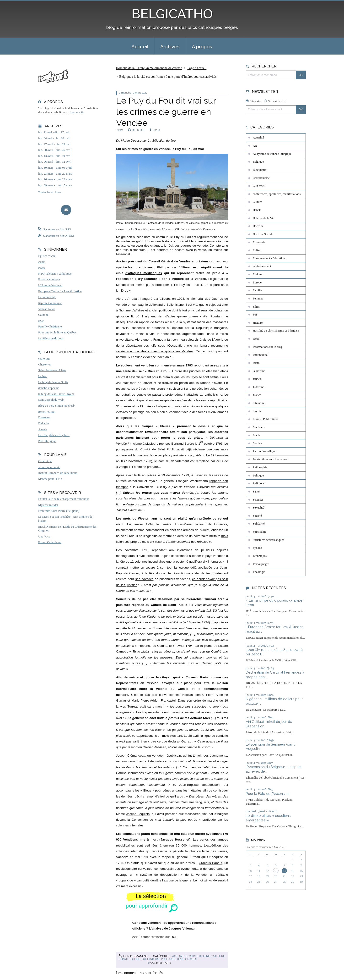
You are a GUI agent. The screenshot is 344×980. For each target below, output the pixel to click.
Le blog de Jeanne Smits (53, 382)
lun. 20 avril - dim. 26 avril (55, 150)
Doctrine (258, 226)
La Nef (43, 376)
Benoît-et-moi (47, 412)
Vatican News (47, 309)
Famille (257, 290)
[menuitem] (140, 46)
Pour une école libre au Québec (57, 332)
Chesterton (45, 365)
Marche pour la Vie (50, 479)
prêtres (141, 389)
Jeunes (257, 379)
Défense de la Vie (263, 218)
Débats (124, 959)
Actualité (180, 956)
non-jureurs (157, 389)
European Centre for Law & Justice (60, 291)
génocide (210, 880)
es (152, 579)
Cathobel (44, 315)
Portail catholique (49, 279)
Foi (144, 959)
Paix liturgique (47, 441)
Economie (259, 242)
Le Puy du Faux (186, 285)
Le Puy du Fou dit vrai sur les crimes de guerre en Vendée (166, 112)
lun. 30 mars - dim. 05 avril (55, 168)
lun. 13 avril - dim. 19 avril (55, 156)
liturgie (257, 411)
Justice (257, 395)
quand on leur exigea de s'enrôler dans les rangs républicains (183, 400)
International (261, 355)
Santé (256, 492)
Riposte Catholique (50, 303)
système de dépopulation (159, 875)
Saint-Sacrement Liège (52, 370)
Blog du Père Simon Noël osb (56, 406)
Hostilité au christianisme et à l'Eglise (276, 331)
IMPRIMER (137, 130)
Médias (257, 443)
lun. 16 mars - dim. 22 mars (55, 179)
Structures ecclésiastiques (268, 540)
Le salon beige (47, 297)
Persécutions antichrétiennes (270, 459)
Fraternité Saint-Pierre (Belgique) (59, 511)
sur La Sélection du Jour (160, 141)
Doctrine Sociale (263, 234)
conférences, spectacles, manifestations (277, 194)
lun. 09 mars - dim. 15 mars (55, 185)
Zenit (41, 262)
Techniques (260, 556)
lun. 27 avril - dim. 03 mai (54, 144)
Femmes (258, 299)
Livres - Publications (266, 419)
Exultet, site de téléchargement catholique (64, 499)
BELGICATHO (172, 14)
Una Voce (44, 537)
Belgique (258, 162)
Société (257, 516)
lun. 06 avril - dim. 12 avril (55, 162)
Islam (256, 363)
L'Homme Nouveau (50, 285)
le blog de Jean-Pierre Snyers (56, 394)
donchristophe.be (49, 388)
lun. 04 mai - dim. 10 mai (54, 138)
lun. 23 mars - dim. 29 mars (55, 174)
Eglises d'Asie (47, 256)
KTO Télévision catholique (55, 274)
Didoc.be (44, 423)
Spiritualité (260, 532)
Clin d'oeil (259, 186)
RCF (41, 321)
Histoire (153, 959)
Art (255, 146)
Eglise (135, 959)
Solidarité (259, 524)
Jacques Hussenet (175, 839)
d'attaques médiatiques (144, 273)
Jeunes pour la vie (49, 467)
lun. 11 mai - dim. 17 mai (54, 132)
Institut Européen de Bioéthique (58, 473)
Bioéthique (259, 170)
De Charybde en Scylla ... (54, 435)
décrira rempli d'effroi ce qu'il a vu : (160, 796)
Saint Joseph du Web (51, 400)
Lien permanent (133, 956)
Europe (257, 282)
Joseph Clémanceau (131, 756)
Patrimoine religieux (265, 451)
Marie (256, 435)
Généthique (45, 461)
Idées (256, 339)
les (133, 389)
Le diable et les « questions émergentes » (268, 818)
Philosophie (260, 467)
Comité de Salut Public (158, 449)
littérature (259, 403)
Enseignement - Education (269, 258)
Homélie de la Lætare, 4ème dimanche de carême (149, 68)
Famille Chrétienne (50, 327)
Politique (168, 959)
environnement (262, 266)
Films (256, 307)
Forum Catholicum (50, 542)
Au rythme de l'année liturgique (272, 154)
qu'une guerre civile (192, 316)
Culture (218, 956)
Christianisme (200, 956)
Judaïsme (258, 387)
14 (284, 871)
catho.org (44, 359)
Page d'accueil (197, 68)
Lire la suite (77, 112)
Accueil (140, 47)
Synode (257, 548)
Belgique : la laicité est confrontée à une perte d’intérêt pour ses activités (168, 77)
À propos (202, 47)
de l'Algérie (215, 340)
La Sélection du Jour (51, 338)
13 (276, 871)
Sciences (258, 500)
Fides (42, 268)
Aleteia (43, 429)
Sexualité (258, 508)
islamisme (259, 371)
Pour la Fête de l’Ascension (268, 794)
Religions (259, 483)
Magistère (259, 427)
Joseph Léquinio (138, 814)
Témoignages (187, 959)
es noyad (143, 579)
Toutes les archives (50, 192)
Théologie (259, 572)
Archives (170, 47)
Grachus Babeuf (210, 863)
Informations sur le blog (267, 347)
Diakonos (44, 417)
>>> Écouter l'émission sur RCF (155, 937)
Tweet (120, 130)
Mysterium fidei (48, 505)
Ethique (258, 274)
